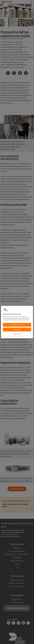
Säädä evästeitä (17, 334)
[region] (17, 322)
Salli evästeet (17, 329)
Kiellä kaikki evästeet (17, 325)
